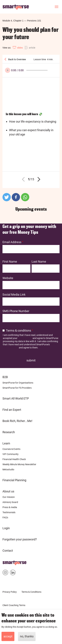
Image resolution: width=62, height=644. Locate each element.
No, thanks (27, 636)
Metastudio (8, 469)
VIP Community (10, 454)
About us (8, 491)
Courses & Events (11, 449)
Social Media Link (14, 295)
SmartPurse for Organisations (18, 383)
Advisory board (10, 502)
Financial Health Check (14, 459)
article (32, 48)
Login (6, 528)
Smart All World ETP (16, 398)
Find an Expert (12, 410)
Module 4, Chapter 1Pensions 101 (22, 21)
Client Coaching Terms (14, 605)
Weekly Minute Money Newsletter (19, 464)
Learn (6, 443)
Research (9, 432)
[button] (7, 197)
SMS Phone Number (16, 311)
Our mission (9, 497)
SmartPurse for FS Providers (17, 388)
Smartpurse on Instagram (5, 573)
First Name (10, 262)
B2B (5, 377)
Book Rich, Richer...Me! (17, 421)
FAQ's (5, 517)
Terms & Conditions (31, 592)
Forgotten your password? (20, 539)
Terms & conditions (19, 330)
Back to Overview (17, 59)
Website (8, 278)
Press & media (10, 507)
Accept (8, 636)
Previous (24, 179)
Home (7, 562)
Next (38, 179)
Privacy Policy (25, 338)
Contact (8, 551)
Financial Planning (14, 480)
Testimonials (9, 512)
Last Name (39, 262)
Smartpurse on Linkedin (13, 573)
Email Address (12, 242)
